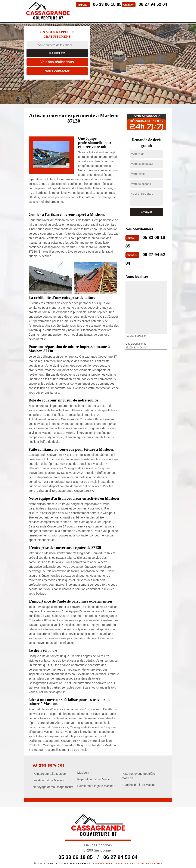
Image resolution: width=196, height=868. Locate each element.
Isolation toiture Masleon (49, 780)
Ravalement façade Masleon (96, 786)
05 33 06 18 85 (107, 4)
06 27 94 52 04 (153, 4)
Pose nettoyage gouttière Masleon (139, 776)
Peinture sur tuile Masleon (50, 774)
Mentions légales (112, 861)
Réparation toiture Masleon (95, 779)
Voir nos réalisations (57, 62)
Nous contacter (57, 71)
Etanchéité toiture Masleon (140, 785)
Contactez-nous (147, 861)
